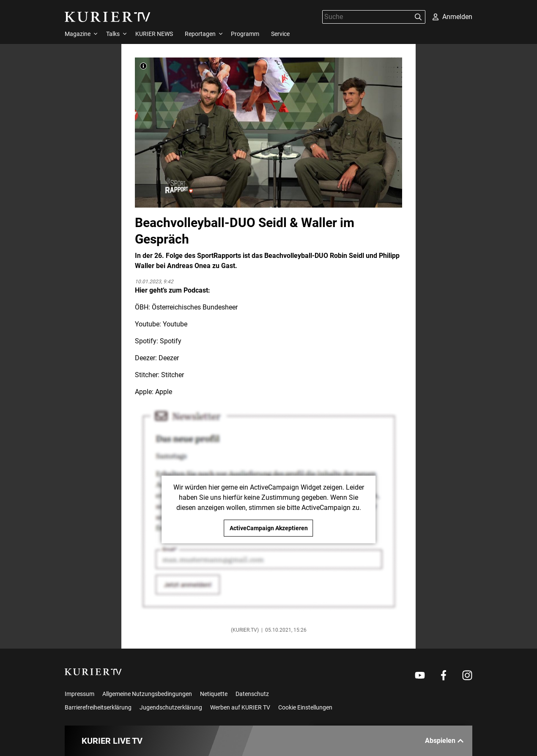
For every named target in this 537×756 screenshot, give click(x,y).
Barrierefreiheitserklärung (98, 707)
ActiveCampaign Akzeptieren (269, 528)
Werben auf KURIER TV (240, 707)
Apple (164, 392)
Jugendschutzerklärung (171, 707)
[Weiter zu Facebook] (444, 675)
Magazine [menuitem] (78, 34)
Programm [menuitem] (245, 34)
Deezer (169, 358)
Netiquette (214, 694)
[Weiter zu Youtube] (420, 675)
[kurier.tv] (93, 672)
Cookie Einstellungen (305, 707)
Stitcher (173, 375)
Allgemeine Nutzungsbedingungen (147, 694)
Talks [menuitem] (113, 34)
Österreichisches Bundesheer (195, 307)
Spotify (171, 341)
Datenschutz (252, 694)
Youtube (175, 324)
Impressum (79, 694)
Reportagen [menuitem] (200, 34)
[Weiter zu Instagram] (467, 675)
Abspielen (444, 741)
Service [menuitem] (280, 34)
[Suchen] (418, 17)
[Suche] (367, 17)
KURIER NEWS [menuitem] (154, 34)
